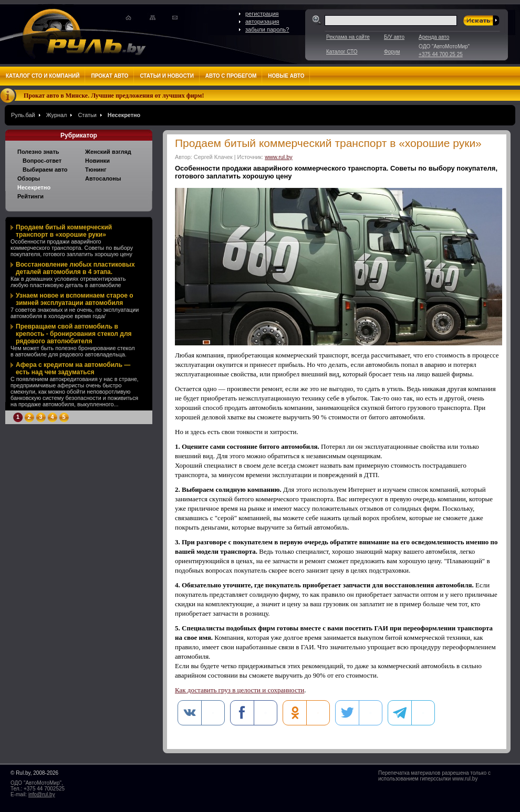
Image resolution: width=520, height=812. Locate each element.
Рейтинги (30, 196)
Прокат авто (110, 76)
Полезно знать (38, 152)
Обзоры (29, 178)
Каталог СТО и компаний (43, 76)
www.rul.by (279, 157)
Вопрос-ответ (42, 161)
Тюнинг (96, 170)
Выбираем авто (45, 170)
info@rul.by (42, 794)
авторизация (262, 22)
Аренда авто (434, 37)
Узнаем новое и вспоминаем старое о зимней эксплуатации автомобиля (75, 299)
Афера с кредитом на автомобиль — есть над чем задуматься (73, 368)
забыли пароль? (267, 29)
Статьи (87, 115)
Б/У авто (394, 37)
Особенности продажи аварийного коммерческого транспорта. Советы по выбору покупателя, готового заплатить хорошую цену (72, 248)
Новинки (97, 161)
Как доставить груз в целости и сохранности (240, 690)
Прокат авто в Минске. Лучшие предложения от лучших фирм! (114, 96)
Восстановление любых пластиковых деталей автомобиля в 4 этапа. (75, 268)
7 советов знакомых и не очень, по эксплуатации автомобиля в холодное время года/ (75, 313)
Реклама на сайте (348, 37)
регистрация (262, 14)
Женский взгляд (108, 152)
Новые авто (286, 76)
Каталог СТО (342, 52)
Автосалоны (103, 178)
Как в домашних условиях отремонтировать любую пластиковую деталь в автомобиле (68, 282)
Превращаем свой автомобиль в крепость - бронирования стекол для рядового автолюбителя (74, 334)
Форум (392, 52)
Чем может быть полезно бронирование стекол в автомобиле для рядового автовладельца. (72, 351)
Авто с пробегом (231, 76)
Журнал (57, 115)
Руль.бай (23, 115)
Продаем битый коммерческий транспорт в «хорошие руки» (64, 231)
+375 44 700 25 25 (441, 54)
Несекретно (124, 115)
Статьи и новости (167, 76)
